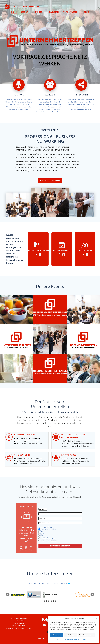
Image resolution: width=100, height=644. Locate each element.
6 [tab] (52, 601)
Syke (41, 533)
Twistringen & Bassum (48, 541)
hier (70, 583)
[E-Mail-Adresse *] (60, 523)
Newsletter (54, 12)
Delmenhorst (44, 537)
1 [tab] (43, 601)
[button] (96, 618)
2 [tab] (45, 601)
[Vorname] (60, 514)
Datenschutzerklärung (73, 639)
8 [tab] (55, 601)
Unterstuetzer (72, 12)
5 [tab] (50, 601)
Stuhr (42, 535)
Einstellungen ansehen (87, 635)
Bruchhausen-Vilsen (47, 539)
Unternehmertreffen (47, 529)
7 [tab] (54, 601)
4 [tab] (48, 601)
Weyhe (42, 531)
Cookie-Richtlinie (61, 639)
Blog (86, 12)
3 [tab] (46, 601)
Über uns (26, 12)
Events (39, 12)
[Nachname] (60, 518)
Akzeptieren (56, 635)
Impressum (83, 639)
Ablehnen (70, 635)
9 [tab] (57, 601)
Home (14, 12)
